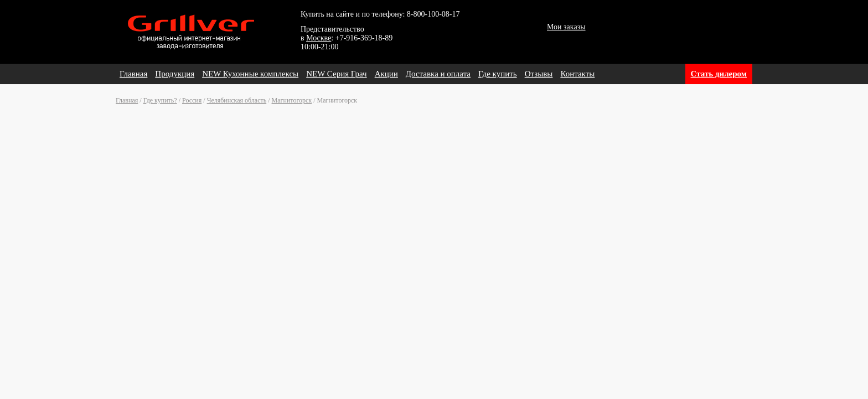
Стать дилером (719, 74)
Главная (133, 74)
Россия (192, 100)
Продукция (175, 74)
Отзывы (539, 74)
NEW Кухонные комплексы (250, 74)
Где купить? (160, 100)
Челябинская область (237, 100)
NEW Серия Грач (336, 74)
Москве (319, 38)
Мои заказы (566, 27)
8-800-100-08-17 (433, 14)
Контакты (577, 74)
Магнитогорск (292, 100)
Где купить (498, 74)
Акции (386, 74)
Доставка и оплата (438, 74)
